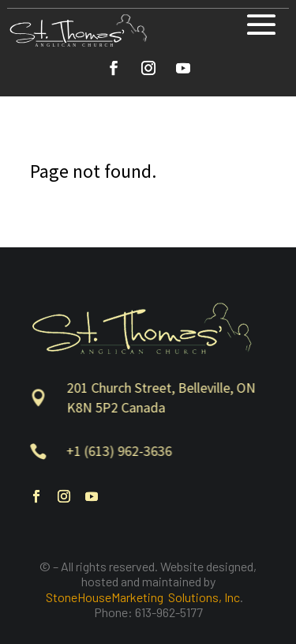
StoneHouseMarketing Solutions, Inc (143, 597)
